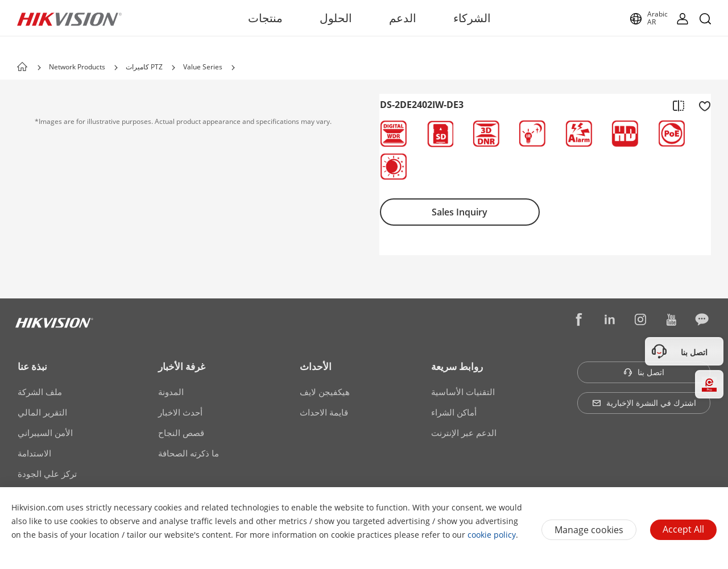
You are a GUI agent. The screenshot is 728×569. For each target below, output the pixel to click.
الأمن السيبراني (45, 433)
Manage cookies (589, 530)
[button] (116, 68)
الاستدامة (34, 453)
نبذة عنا (32, 366)
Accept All (683, 529)
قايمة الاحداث (324, 412)
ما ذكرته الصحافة (189, 453)
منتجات (265, 18)
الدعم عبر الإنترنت (464, 433)
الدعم (403, 18)
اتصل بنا (644, 372)
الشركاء (472, 18)
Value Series (203, 67)
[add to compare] (679, 105)
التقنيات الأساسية (463, 392)
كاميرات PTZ (144, 67)
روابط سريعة (457, 366)
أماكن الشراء (454, 412)
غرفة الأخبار (182, 366)
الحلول (336, 18)
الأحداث (316, 366)
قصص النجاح (181, 433)
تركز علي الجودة (47, 474)
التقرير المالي (42, 412)
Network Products (77, 67)
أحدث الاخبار (180, 412)
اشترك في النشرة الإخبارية (644, 403)
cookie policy (492, 535)
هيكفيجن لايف (325, 392)
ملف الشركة (40, 392)
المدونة (171, 392)
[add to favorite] (701, 105)
